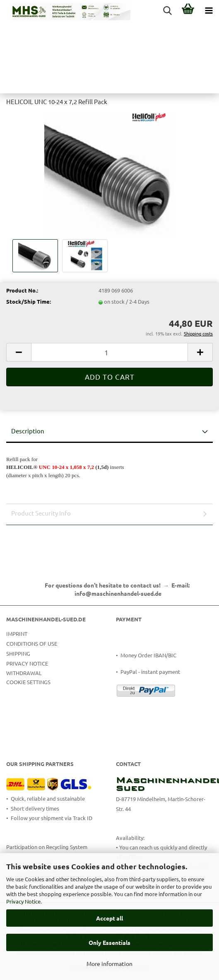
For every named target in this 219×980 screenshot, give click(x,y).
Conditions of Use (32, 643)
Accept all (109, 918)
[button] (19, 352)
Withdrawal (24, 673)
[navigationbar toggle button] (209, 10)
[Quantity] (109, 352)
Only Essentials (109, 942)
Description (28, 431)
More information (109, 963)
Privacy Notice (23, 901)
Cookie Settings (28, 682)
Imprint (17, 634)
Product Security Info (41, 513)
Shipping (18, 653)
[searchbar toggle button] (167, 10)
